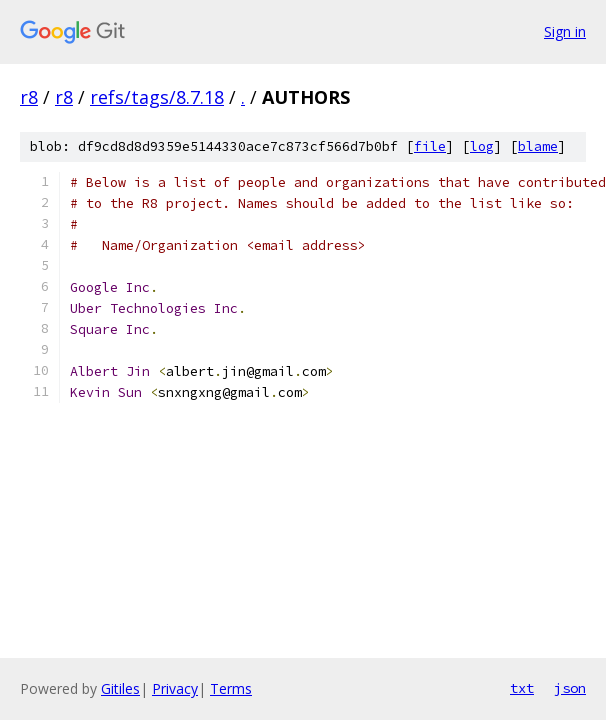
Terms (231, 688)
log (482, 146)
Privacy (175, 688)
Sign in (565, 31)
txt (522, 688)
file (430, 146)
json (570, 688)
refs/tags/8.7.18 (157, 97)
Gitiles (120, 688)
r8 (29, 97)
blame (538, 146)
